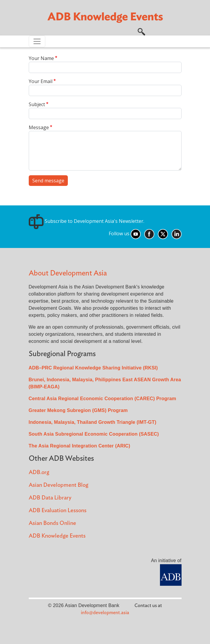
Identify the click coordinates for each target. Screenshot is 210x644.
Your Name (41, 58)
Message (39, 127)
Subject (37, 104)
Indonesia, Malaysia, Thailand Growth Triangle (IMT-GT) (93, 422)
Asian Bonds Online (52, 523)
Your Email (41, 81)
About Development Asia (68, 273)
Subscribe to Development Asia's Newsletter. (86, 221)
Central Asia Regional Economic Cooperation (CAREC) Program (102, 399)
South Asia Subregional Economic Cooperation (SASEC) (94, 434)
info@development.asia (105, 613)
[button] (141, 31)
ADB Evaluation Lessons (58, 511)
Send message (48, 181)
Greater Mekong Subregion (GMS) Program (78, 410)
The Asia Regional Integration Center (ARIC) (80, 446)
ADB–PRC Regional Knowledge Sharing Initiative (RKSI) (93, 368)
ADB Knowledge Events (57, 536)
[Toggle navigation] (37, 41)
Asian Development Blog (58, 485)
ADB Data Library (50, 498)
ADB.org (39, 472)
